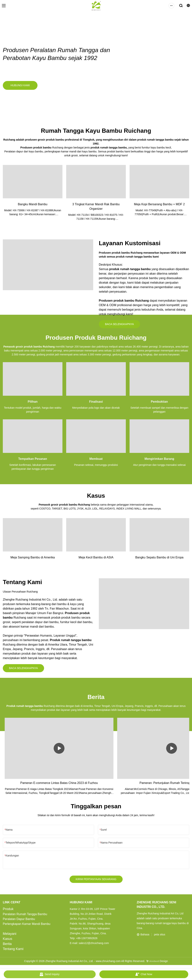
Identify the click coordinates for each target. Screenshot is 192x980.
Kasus (7, 940)
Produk (8, 911)
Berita (7, 946)
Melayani (10, 935)
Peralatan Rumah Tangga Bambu (25, 916)
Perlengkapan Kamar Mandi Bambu (27, 926)
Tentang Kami (13, 951)
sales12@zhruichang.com (94, 945)
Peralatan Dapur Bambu (19, 921)
